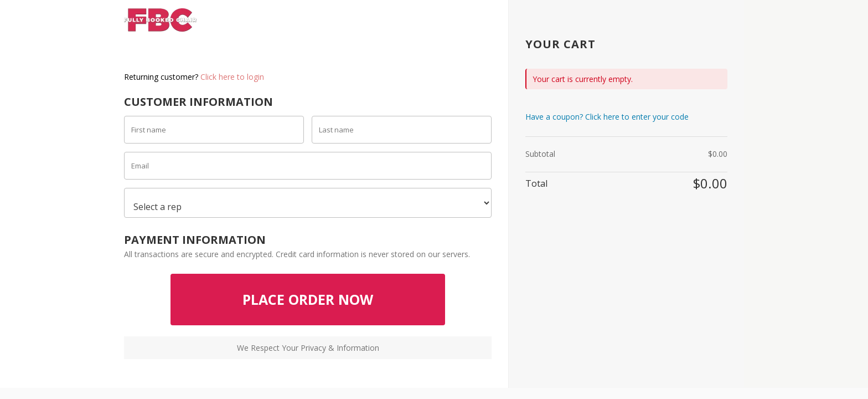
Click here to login (232, 77)
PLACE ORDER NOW (308, 299)
